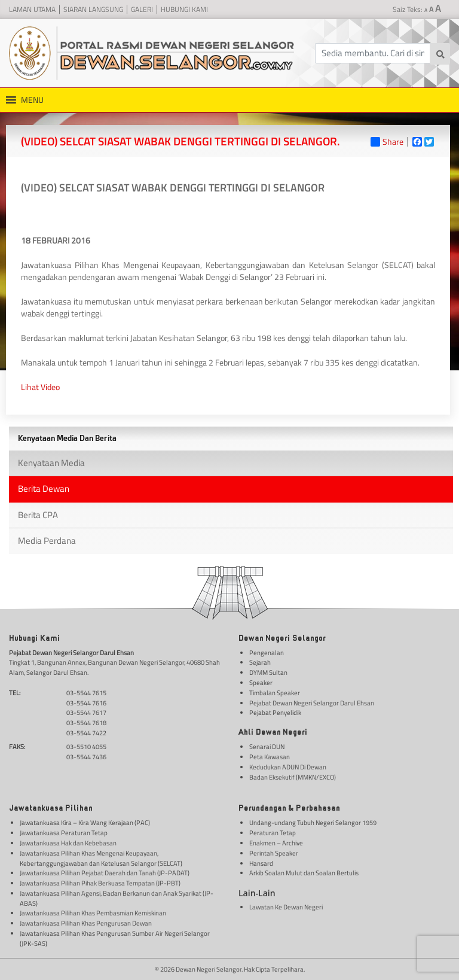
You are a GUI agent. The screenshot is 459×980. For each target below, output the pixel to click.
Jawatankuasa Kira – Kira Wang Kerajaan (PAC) (85, 823)
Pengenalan (267, 653)
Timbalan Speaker (275, 693)
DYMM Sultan (268, 672)
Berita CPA (38, 515)
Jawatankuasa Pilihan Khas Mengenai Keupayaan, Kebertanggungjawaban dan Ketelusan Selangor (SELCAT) (101, 858)
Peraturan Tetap (273, 833)
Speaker (261, 683)
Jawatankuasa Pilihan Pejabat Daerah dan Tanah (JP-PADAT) (105, 873)
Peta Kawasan (270, 757)
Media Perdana (47, 541)
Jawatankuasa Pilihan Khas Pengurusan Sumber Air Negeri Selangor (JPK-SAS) (115, 938)
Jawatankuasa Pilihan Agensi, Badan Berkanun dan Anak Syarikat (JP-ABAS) (117, 898)
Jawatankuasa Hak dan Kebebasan (68, 843)
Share (387, 142)
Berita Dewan (44, 489)
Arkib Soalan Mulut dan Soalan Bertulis (304, 873)
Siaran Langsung (93, 10)
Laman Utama (32, 10)
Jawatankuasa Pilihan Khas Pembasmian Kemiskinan (93, 913)
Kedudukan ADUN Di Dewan (288, 767)
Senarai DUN (267, 747)
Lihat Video (40, 387)
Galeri (142, 10)
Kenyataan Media (51, 463)
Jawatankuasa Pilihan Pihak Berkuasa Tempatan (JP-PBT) (100, 883)
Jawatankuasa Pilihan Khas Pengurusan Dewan (86, 923)
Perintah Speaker (274, 853)
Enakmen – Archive (276, 843)
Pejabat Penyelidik (275, 713)
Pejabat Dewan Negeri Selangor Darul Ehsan (312, 703)
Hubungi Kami (184, 10)
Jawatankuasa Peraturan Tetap (64, 833)
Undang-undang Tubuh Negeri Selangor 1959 (313, 823)
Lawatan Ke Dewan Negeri (286, 907)
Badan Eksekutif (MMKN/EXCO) (293, 777)
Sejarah (260, 662)
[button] (32, 100)
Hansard (261, 863)
